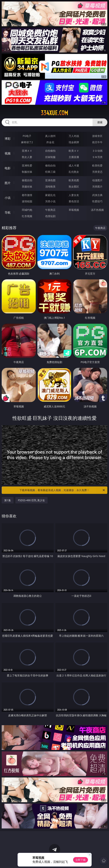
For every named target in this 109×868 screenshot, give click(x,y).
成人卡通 (74, 165)
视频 (8, 153)
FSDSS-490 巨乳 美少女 (31, 500)
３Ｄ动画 (97, 151)
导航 (8, 212)
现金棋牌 (74, 142)
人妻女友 (74, 195)
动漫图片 (97, 180)
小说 (8, 198)
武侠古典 (97, 195)
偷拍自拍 (50, 165)
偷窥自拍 (27, 180)
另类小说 (50, 201)
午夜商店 (50, 210)
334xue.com (54, 113)
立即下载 (81, 860)
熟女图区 (74, 187)
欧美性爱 (97, 165)
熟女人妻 (27, 157)
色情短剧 (50, 216)
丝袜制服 (50, 157)
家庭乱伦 (50, 195)
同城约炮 (27, 210)
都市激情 (27, 195)
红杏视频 (27, 216)
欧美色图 (74, 180)
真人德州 (50, 136)
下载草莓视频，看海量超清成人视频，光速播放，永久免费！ (62, 490)
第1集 (8, 500)
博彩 (8, 139)
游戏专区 (97, 136)
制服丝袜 (27, 172)
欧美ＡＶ (74, 151)
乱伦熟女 (74, 172)
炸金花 (50, 142)
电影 (8, 168)
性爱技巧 (97, 201)
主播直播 (74, 157)
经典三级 (50, 172)
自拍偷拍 (50, 151)
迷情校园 (27, 201)
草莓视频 (74, 210)
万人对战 (74, 136)
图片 (8, 183)
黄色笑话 (74, 201)
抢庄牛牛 (97, 142)
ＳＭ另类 (97, 157)
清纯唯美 (50, 187)
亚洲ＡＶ (27, 151)
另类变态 (97, 172)
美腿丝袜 (27, 187)
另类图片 (97, 187)
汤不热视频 (97, 210)
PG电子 (27, 136)
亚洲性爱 (27, 165)
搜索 (100, 122)
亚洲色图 (50, 180)
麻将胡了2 (27, 142)
